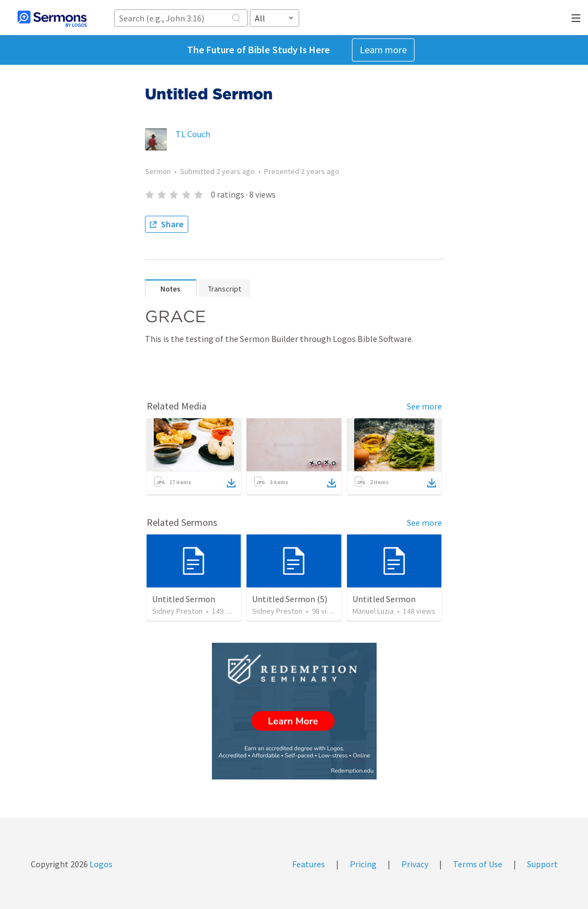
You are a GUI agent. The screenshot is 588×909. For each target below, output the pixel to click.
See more (424, 406)
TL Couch (193, 134)
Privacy (415, 864)
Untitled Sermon (184, 599)
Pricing (363, 864)
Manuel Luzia (373, 611)
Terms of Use (478, 864)
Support (542, 864)
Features (309, 864)
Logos (100, 864)
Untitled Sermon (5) (290, 599)
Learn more (383, 50)
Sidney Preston (177, 611)
